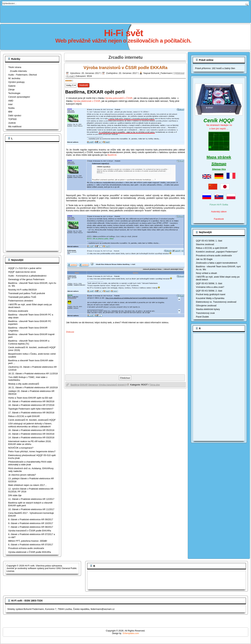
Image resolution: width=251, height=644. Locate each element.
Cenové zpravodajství (19, 97)
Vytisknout (179, 73)
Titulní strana (15, 67)
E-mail (71, 76)
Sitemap (219, 164)
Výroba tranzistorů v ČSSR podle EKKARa (125, 68)
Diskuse (70, 332)
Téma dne (155, 385)
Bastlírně (112, 155)
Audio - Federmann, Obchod (22, 75)
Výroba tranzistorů (108, 385)
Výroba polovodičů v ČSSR (119, 98)
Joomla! (10, 568)
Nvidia (11, 108)
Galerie (12, 86)
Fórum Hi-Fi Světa (219, 205)
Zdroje (11, 90)
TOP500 (12, 119)
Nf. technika (14, 78)
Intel (10, 104)
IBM (10, 112)
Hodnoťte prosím (65, 82)
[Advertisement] (125, 13)
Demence (93, 385)
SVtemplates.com (131, 633)
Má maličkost (15, 126)
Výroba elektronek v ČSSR (87, 101)
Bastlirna (75, 385)
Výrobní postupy (16, 82)
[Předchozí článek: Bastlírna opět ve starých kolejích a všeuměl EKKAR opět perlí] (125, 378)
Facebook (219, 219)
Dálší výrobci (15, 115)
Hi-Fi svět (124, 33)
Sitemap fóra (219, 169)
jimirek (121, 385)
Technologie (14, 93)
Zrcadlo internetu (18, 71)
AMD (11, 101)
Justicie (12, 123)
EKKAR (84, 385)
